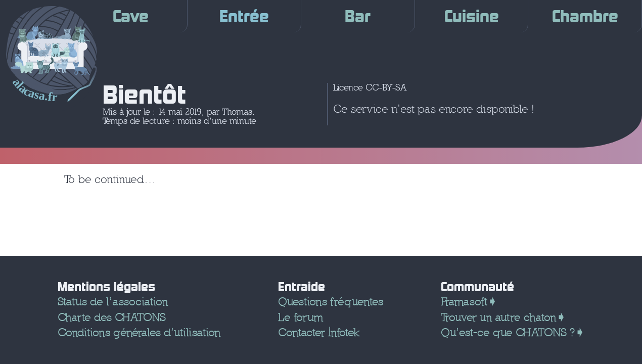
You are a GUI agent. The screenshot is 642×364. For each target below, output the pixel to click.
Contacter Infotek (319, 332)
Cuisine (472, 16)
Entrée (244, 16)
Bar (358, 16)
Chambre (585, 16)
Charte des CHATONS (112, 317)
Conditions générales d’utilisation (139, 332)
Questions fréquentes (331, 302)
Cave (131, 16)
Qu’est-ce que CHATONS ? (508, 332)
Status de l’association (113, 302)
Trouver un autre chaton (498, 317)
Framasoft (464, 302)
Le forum (301, 317)
